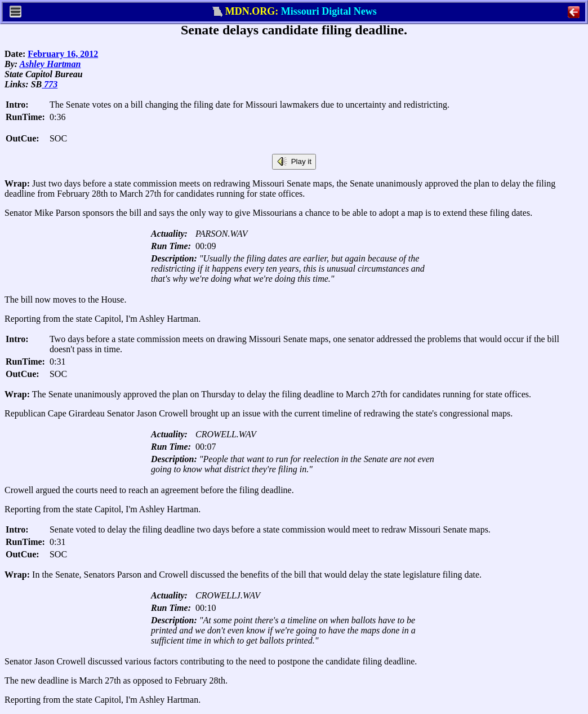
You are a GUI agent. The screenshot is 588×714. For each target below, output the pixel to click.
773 (50, 84)
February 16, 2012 (63, 54)
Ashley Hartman (50, 64)
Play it (294, 162)
